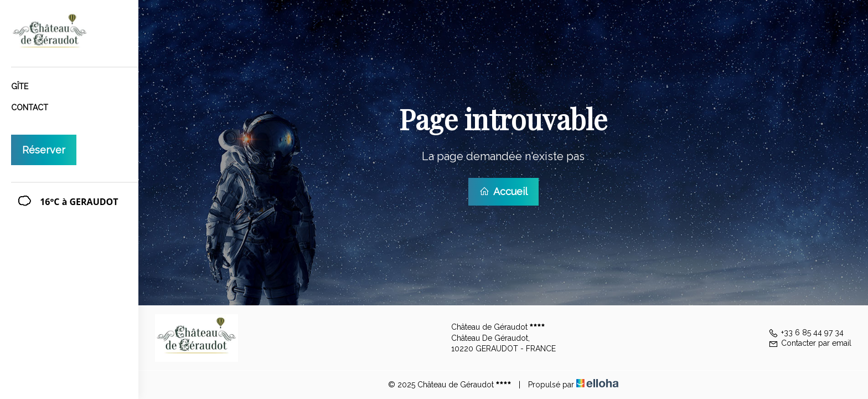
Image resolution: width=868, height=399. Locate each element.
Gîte (20, 86)
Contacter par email (810, 343)
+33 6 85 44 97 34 (806, 332)
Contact (30, 108)
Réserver (44, 150)
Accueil (503, 191)
